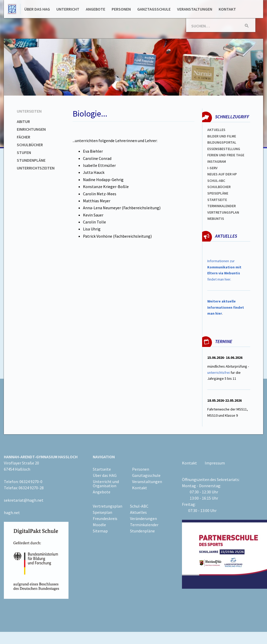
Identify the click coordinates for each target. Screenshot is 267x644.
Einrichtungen (31, 129)
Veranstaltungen (195, 9)
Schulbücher (30, 145)
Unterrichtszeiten (36, 168)
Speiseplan (102, 512)
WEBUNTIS (216, 219)
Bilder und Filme (222, 136)
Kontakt (227, 9)
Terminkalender (222, 206)
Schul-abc (216, 181)
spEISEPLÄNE (218, 193)
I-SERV (212, 168)
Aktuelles (216, 130)
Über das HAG (37, 9)
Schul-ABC (139, 506)
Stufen (24, 152)
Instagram (217, 161)
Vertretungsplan (223, 212)
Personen (121, 9)
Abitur (23, 121)
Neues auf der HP (222, 174)
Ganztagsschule (154, 9)
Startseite (217, 200)
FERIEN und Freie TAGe (226, 155)
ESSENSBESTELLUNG (224, 149)
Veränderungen (143, 518)
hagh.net (12, 513)
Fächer (24, 137)
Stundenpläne (31, 160)
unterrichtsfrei (219, 373)
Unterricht (68, 9)
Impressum (215, 463)
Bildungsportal (222, 142)
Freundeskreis (105, 518)
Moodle (99, 525)
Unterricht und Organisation (106, 484)
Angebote (96, 9)
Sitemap (100, 531)
